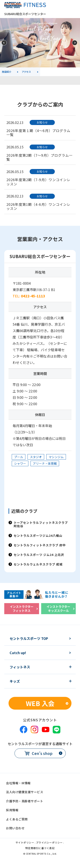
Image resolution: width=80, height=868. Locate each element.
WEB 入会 (40, 703)
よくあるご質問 (17, 819)
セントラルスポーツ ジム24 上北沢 (39, 555)
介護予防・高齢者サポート (25, 801)
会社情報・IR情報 (18, 783)
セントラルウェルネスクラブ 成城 (38, 564)
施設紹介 (7, 72)
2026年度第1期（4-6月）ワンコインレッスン (39, 206)
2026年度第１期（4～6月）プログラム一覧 (38, 133)
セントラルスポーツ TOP (29, 638)
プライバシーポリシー (49, 843)
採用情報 (12, 810)
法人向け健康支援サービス (25, 792)
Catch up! (18, 653)
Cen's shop (42, 753)
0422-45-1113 (33, 296)
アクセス (26, 72)
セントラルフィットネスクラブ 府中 (40, 545)
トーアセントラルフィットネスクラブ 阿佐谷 (41, 524)
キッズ (15, 681)
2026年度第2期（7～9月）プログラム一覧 (40, 157)
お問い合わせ (15, 828)
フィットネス (20, 667)
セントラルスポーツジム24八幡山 (38, 536)
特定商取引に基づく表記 (40, 848)
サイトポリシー (25, 843)
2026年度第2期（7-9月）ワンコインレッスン (39, 182)
